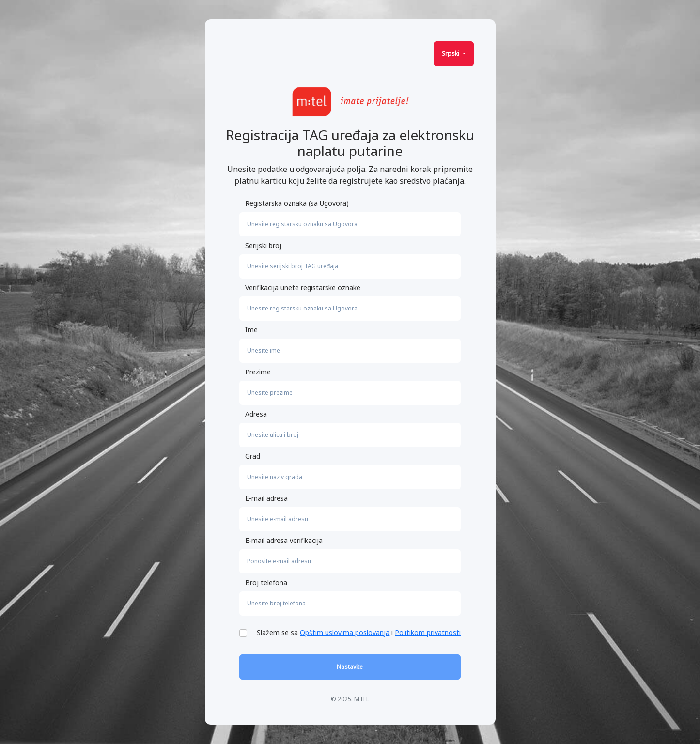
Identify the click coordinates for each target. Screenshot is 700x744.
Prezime (258, 372)
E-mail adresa (266, 498)
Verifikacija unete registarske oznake (303, 287)
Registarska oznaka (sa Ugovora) (297, 203)
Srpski (451, 54)
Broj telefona (266, 582)
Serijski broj (263, 245)
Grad (253, 456)
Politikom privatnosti (428, 632)
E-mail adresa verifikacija (284, 540)
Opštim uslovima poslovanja (345, 632)
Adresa (256, 414)
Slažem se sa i (359, 632)
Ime (251, 330)
